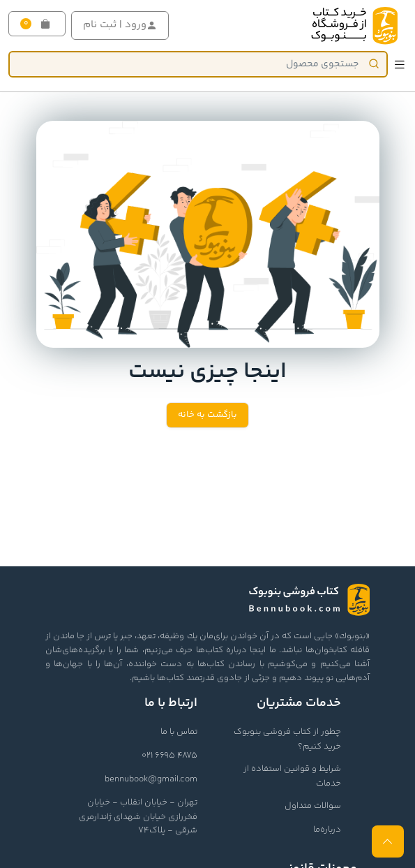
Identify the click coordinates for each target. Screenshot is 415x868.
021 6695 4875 (169, 756)
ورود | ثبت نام (120, 25)
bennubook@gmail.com (151, 779)
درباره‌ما (327, 830)
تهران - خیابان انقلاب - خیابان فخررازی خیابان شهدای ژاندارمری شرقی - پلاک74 (138, 816)
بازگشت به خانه (207, 415)
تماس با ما (179, 732)
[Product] (198, 64)
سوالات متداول (313, 806)
